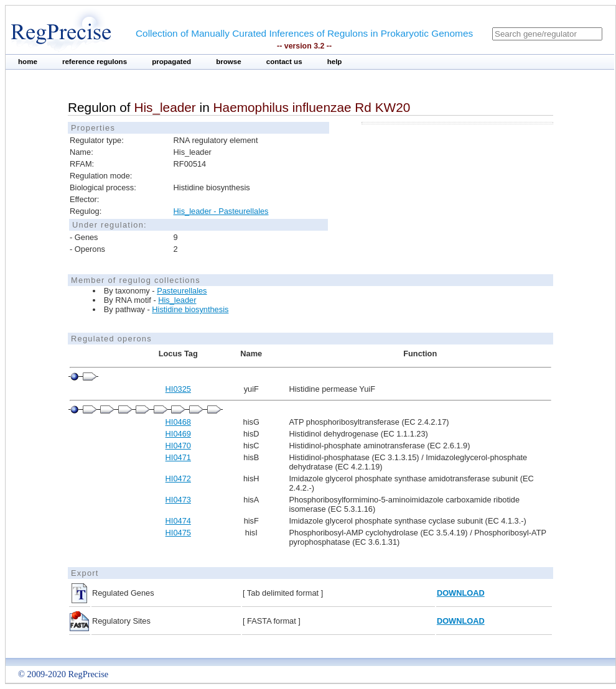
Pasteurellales (182, 291)
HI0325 (178, 389)
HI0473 (178, 500)
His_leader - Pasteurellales (221, 211)
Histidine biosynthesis (190, 309)
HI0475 (178, 533)
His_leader (177, 300)
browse (229, 62)
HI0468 (178, 422)
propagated (171, 62)
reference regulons (95, 62)
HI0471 (178, 457)
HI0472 (178, 479)
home (28, 62)
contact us (284, 62)
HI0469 (178, 434)
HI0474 (178, 521)
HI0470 (178, 446)
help (335, 62)
